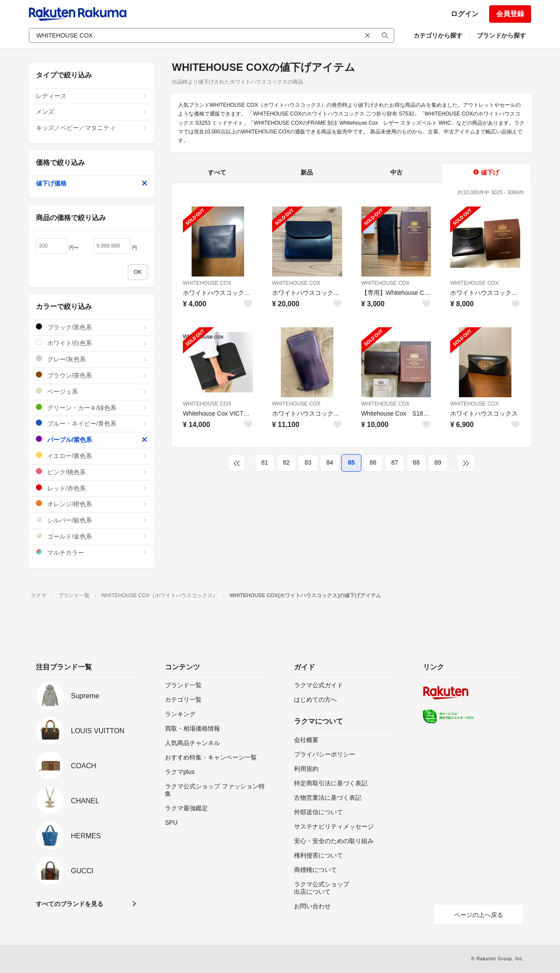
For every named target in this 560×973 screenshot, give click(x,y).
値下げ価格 (92, 183)
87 (395, 462)
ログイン (465, 14)
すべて (217, 172)
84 (330, 462)
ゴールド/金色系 (92, 536)
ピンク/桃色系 (92, 472)
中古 (396, 172)
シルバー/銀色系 (92, 520)
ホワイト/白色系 (92, 343)
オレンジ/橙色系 (92, 504)
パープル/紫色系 (92, 439)
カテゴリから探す (438, 35)
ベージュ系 (92, 391)
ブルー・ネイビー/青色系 (92, 423)
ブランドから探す (501, 35)
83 (308, 462)
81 (265, 462)
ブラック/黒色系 (92, 327)
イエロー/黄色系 (92, 456)
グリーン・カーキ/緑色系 (92, 408)
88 (416, 462)
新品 (307, 172)
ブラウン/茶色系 (92, 375)
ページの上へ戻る (479, 915)
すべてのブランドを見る (70, 904)
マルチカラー (92, 552)
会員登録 (510, 14)
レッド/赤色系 (92, 488)
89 (438, 462)
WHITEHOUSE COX (207, 283)
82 (287, 462)
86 (373, 462)
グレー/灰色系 (92, 359)
